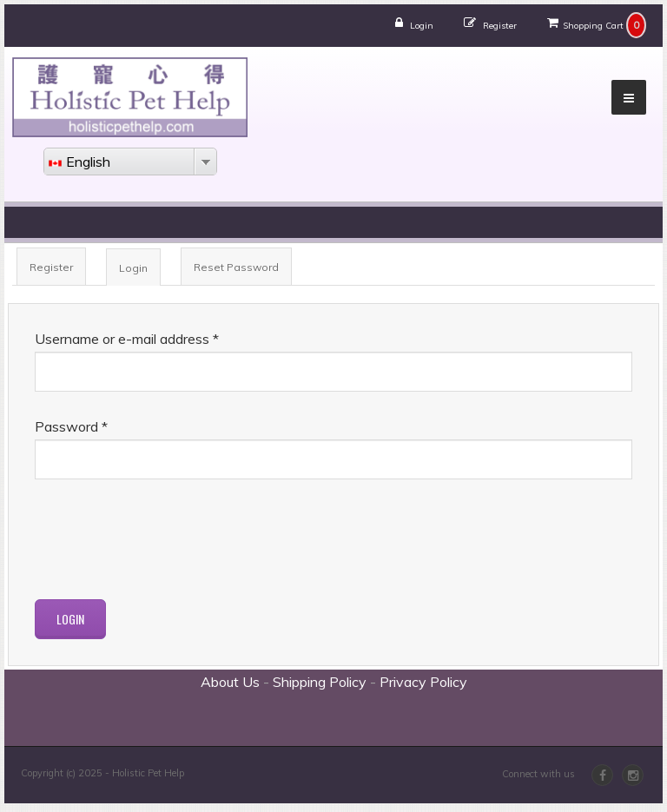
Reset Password (236, 267)
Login (422, 26)
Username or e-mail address (127, 339)
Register (500, 26)
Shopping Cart (593, 26)
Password (71, 426)
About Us (230, 682)
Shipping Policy (320, 682)
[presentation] (167, 539)
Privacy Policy (423, 682)
